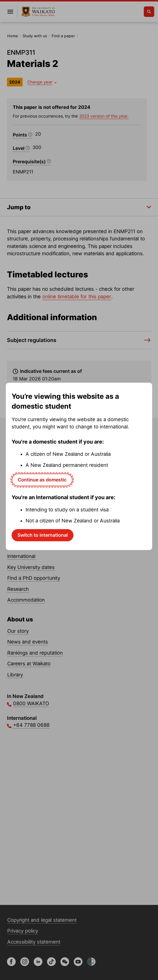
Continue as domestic (42, 480)
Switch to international (43, 535)
